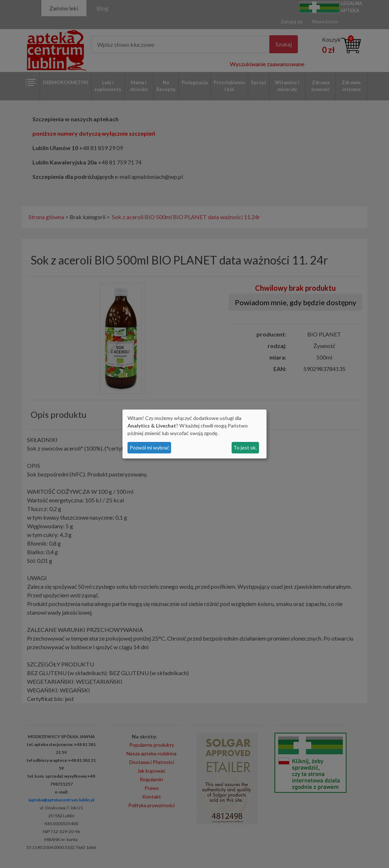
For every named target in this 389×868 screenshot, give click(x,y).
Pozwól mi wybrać (149, 447)
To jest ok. (245, 447)
